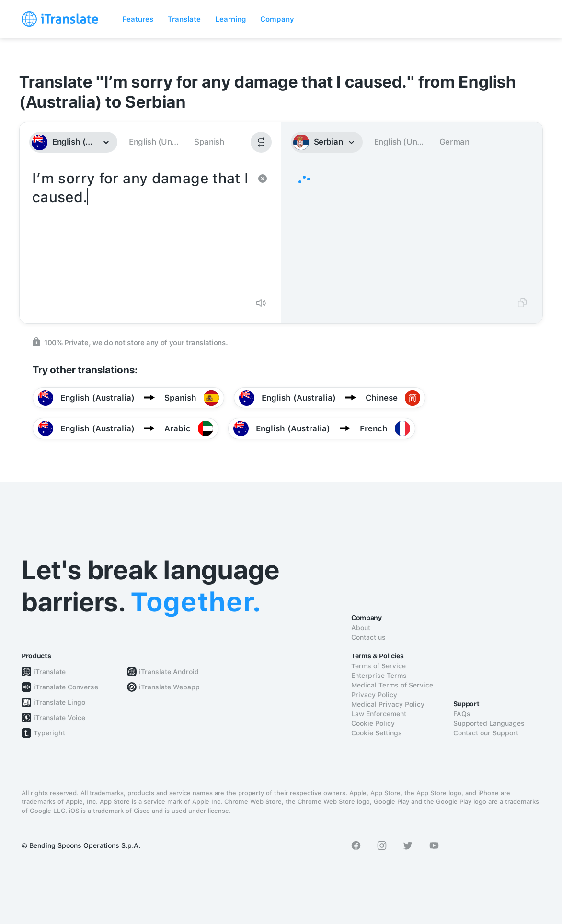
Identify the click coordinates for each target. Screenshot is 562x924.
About (361, 628)
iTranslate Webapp (169, 687)
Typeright (49, 733)
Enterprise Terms (379, 676)
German (454, 142)
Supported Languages (489, 723)
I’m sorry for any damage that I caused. (141, 229)
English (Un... (154, 142)
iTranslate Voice (59, 718)
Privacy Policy (374, 695)
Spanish (209, 142)
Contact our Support (486, 733)
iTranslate (50, 672)
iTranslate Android (169, 672)
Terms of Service (378, 666)
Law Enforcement (379, 714)
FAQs (462, 714)
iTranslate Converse (66, 687)
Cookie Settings (377, 733)
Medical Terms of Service (392, 685)
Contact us (368, 637)
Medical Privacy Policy (388, 704)
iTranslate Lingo (59, 702)
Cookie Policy (373, 723)
